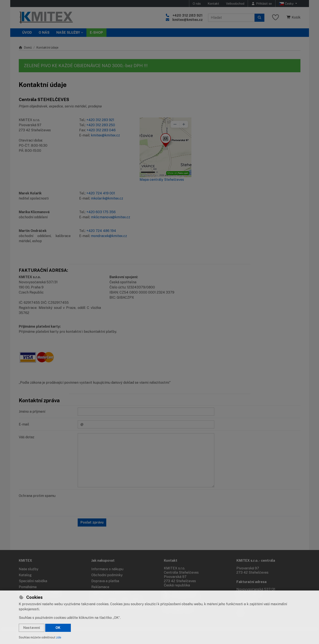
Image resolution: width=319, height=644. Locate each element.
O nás (197, 4)
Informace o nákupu (107, 569)
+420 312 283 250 (101, 125)
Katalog (25, 575)
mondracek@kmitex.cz (109, 236)
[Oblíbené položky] (275, 18)
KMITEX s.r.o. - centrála (256, 561)
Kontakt (213, 4)
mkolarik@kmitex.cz (107, 198)
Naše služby (29, 569)
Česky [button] (287, 4)
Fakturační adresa (251, 582)
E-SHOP (96, 33)
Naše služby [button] (68, 33)
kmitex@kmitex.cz (188, 20)
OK (58, 628)
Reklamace (100, 587)
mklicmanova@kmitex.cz (111, 217)
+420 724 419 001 (101, 193)
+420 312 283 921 (187, 15)
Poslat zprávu (92, 522)
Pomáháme (28, 587)
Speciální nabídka (33, 581)
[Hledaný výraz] (231, 18)
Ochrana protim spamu (37, 496)
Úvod (27, 33)
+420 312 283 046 (101, 130)
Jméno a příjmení (32, 412)
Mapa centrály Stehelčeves (162, 180)
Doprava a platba (105, 581)
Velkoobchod (235, 4)
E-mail (24, 424)
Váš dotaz (27, 437)
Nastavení (32, 628)
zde (59, 637)
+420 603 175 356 (101, 212)
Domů (25, 48)
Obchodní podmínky (107, 575)
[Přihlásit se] (262, 4)
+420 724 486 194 (101, 231)
